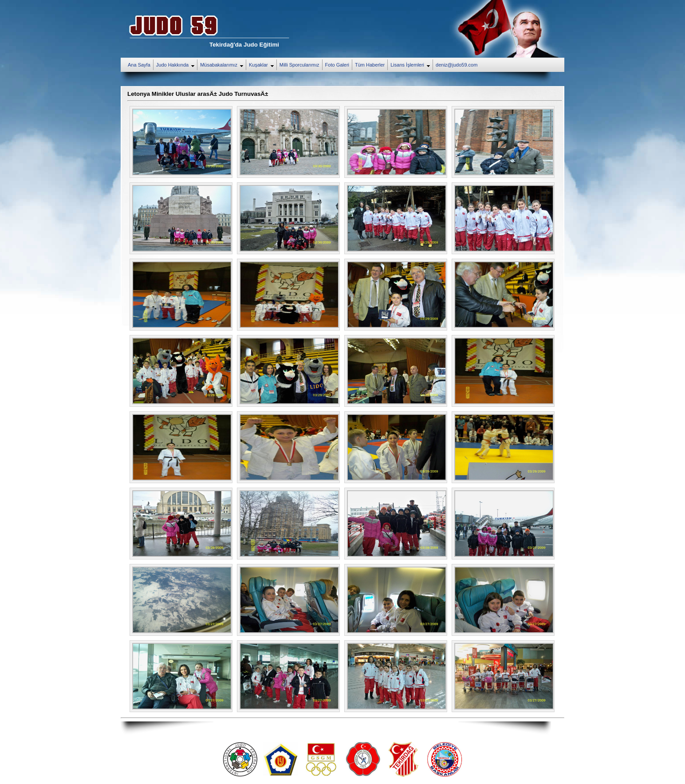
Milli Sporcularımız (299, 65)
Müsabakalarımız (223, 65)
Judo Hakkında (177, 65)
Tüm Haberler (370, 65)
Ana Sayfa (139, 65)
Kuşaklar (263, 65)
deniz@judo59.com (457, 65)
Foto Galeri (337, 65)
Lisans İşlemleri (411, 65)
